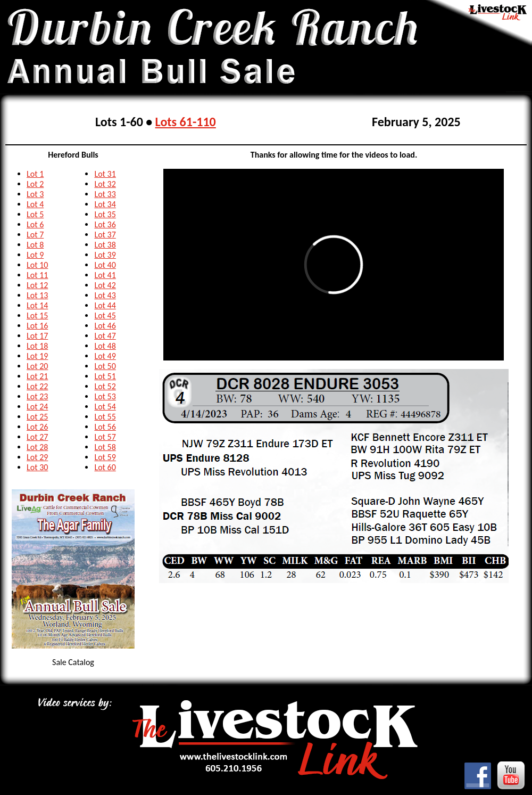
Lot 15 (37, 315)
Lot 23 (37, 396)
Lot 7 (35, 235)
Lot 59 (105, 457)
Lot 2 (35, 184)
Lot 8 (35, 245)
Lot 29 (37, 457)
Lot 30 (37, 467)
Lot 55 (105, 417)
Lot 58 (105, 447)
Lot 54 (105, 407)
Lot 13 (37, 295)
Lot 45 (105, 315)
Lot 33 (105, 194)
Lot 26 (37, 427)
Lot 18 (37, 346)
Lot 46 (105, 326)
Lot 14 (37, 305)
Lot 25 (37, 417)
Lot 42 (105, 285)
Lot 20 (37, 366)
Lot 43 (105, 295)
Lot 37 (105, 235)
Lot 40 (105, 265)
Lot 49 (105, 356)
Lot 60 (105, 467)
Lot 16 (37, 326)
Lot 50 (105, 366)
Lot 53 (105, 396)
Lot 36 (105, 224)
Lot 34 (105, 204)
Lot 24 (37, 407)
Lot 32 (105, 184)
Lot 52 (105, 386)
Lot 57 (105, 437)
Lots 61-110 (186, 122)
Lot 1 (35, 174)
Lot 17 (37, 336)
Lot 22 (37, 386)
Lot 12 (37, 285)
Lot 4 (35, 204)
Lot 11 (37, 275)
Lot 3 (35, 194)
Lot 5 (35, 214)
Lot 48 (105, 346)
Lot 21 (37, 376)
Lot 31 (105, 174)
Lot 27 (37, 437)
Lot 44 (105, 305)
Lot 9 (35, 255)
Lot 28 (37, 447)
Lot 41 (105, 275)
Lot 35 (105, 214)
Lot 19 (37, 356)
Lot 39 (105, 255)
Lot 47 (105, 336)
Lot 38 (105, 245)
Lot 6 (35, 224)
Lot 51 (105, 376)
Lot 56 (105, 427)
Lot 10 (37, 265)
